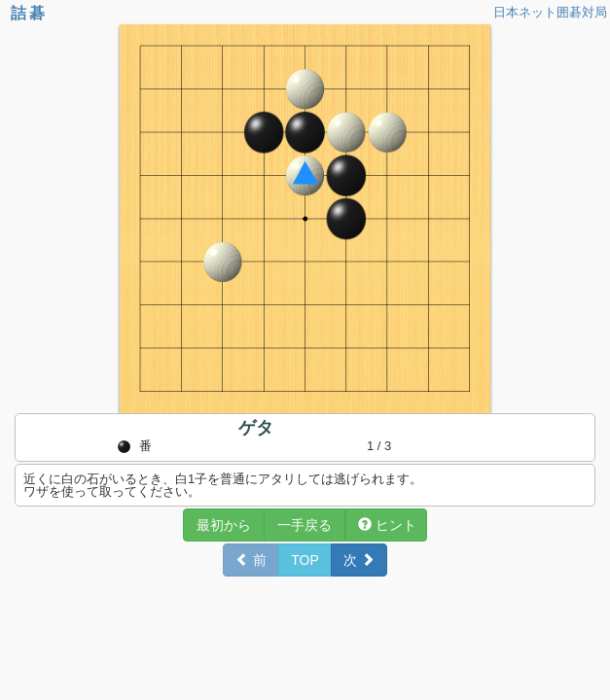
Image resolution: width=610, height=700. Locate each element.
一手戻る (305, 525)
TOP (305, 560)
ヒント (387, 525)
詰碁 (29, 13)
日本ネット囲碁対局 (550, 12)
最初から (224, 525)
